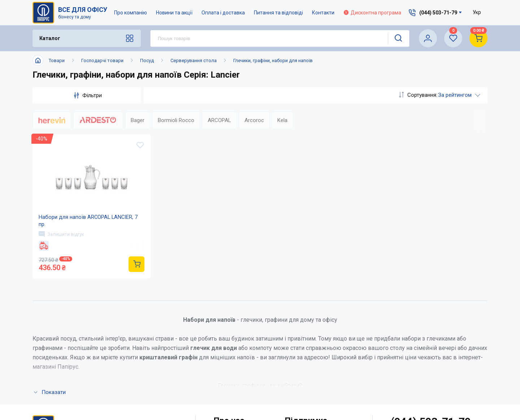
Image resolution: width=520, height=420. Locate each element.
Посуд (147, 60)
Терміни (296, 378)
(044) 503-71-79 (431, 318)
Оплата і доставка (223, 13)
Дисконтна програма (372, 13)
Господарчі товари (102, 60)
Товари (57, 60)
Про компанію (131, 13)
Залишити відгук (62, 239)
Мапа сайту (229, 378)
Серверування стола (194, 60)
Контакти (323, 13)
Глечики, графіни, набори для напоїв (273, 60)
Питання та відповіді (278, 13)
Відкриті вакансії (237, 392)
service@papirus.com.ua (427, 334)
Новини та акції (174, 13)
